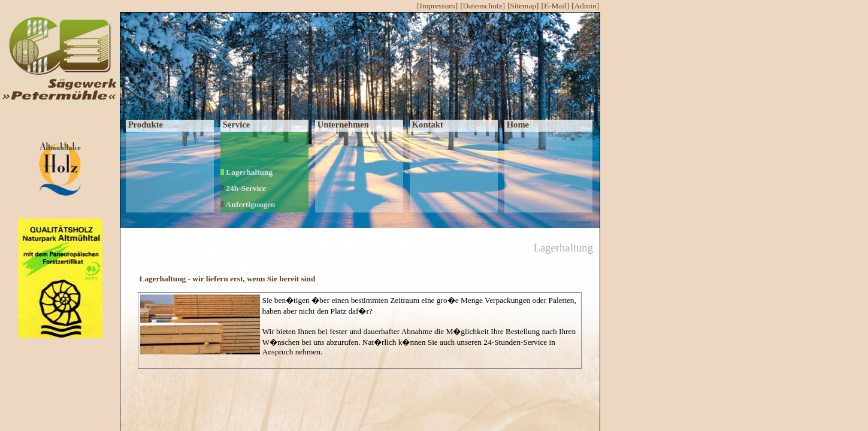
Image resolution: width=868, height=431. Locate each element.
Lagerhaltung (247, 172)
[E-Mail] (555, 6)
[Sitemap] (523, 6)
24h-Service (243, 188)
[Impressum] (437, 6)
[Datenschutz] (483, 6)
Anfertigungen (248, 204)
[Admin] (585, 6)
